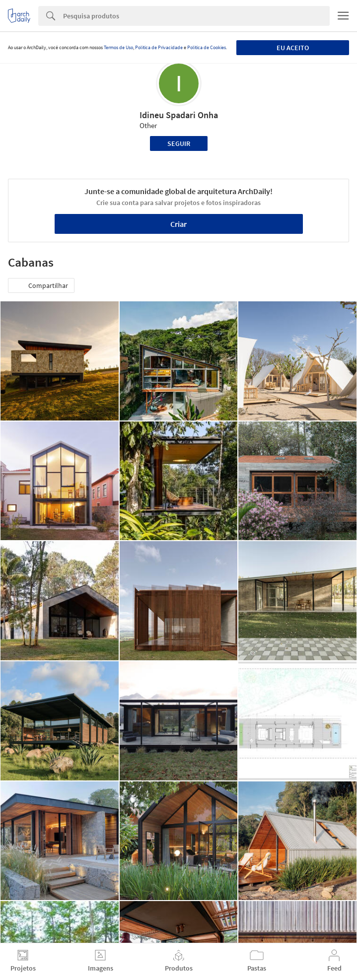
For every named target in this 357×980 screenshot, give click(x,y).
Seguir (179, 143)
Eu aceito (293, 48)
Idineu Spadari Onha (179, 115)
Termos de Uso (118, 47)
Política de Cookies (207, 47)
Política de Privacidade (159, 47)
